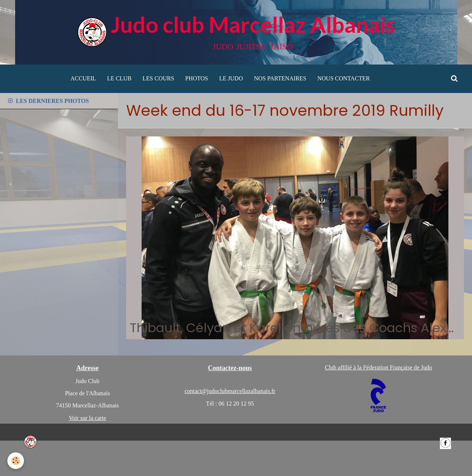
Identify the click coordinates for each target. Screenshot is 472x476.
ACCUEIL (83, 78)
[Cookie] (16, 461)
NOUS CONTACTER (344, 78)
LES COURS (159, 78)
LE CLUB (119, 78)
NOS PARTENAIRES (280, 78)
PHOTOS (197, 78)
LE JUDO (231, 78)
